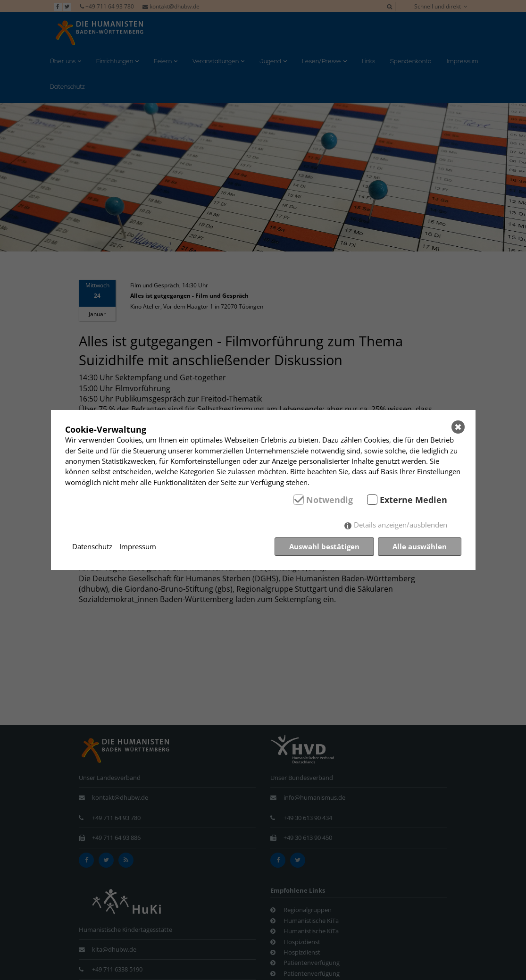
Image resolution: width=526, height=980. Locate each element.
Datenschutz (92, 546)
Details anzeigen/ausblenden (401, 525)
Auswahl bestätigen (324, 546)
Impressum (138, 546)
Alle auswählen (420, 546)
